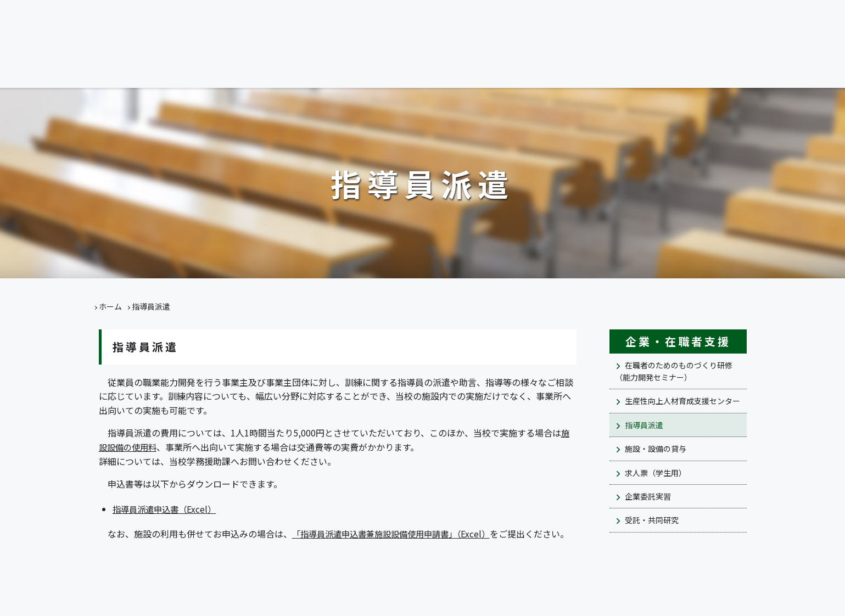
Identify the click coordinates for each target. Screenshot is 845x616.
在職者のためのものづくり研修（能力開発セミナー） (674, 371)
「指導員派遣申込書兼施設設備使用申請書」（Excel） (397, 534)
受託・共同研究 (652, 520)
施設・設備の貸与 (656, 449)
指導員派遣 (644, 425)
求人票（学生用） (656, 473)
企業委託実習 (648, 496)
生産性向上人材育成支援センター (682, 401)
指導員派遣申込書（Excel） (167, 509)
